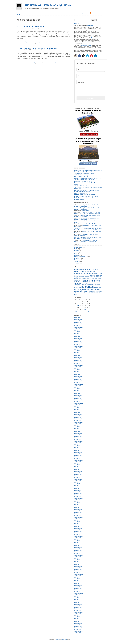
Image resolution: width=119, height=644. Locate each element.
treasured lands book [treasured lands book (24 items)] (89, 291)
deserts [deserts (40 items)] (91, 274)
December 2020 (78, 417)
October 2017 (78, 478)
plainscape (64, 640)
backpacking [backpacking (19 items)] (95, 269)
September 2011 (79, 593)
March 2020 (77, 432)
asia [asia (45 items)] (85, 269)
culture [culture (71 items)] (85, 273)
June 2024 (77, 351)
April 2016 (77, 506)
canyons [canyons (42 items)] (85, 271)
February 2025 (78, 338)
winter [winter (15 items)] (81, 293)
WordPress (57, 640)
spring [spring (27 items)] (92, 289)
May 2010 (77, 618)
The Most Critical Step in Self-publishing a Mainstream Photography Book (88, 238)
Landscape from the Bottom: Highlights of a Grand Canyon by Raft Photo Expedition (87, 191)
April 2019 (77, 449)
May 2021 (77, 409)
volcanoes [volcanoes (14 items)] (77, 293)
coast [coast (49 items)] (94, 271)
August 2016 (77, 500)
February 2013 (78, 566)
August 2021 (77, 405)
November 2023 (78, 362)
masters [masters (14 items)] (84, 278)
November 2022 (78, 381)
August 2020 (77, 424)
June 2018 (77, 465)
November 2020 (78, 419)
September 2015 (79, 517)
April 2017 (77, 487)
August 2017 (77, 481)
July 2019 (77, 444)
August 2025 (77, 329)
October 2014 (78, 535)
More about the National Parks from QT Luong (73, 13)
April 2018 (77, 468)
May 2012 (77, 580)
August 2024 (77, 348)
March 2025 (77, 337)
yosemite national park (60, 62)
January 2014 (78, 549)
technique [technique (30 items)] (97, 289)
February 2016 (78, 509)
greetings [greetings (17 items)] (83, 276)
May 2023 (77, 371)
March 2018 (77, 470)
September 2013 (79, 555)
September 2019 (79, 441)
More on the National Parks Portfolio (87, 224)
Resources (77, 260)
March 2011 (77, 603)
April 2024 (77, 354)
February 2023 (78, 376)
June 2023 (77, 370)
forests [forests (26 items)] (76, 276)
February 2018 (78, 471)
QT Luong (77, 237)
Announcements (47, 50)
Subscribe (91, 98)
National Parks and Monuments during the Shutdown (87, 178)
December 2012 (78, 569)
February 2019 (78, 452)
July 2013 (77, 558)
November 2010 (78, 609)
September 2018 (79, 460)
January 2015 (78, 530)
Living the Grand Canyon (81, 193)
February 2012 (78, 585)
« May (77, 311)
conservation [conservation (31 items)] (78, 274)
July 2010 (77, 615)
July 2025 (77, 330)
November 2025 (78, 324)
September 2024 (79, 346)
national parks (34, 62)
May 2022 (77, 390)
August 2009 (77, 633)
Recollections (78, 258)
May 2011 (77, 599)
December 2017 (78, 474)
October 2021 (78, 402)
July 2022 (77, 387)
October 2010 (78, 611)
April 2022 (77, 392)
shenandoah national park (49, 62)
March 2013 (77, 565)
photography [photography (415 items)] (87, 287)
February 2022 (78, 395)
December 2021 (78, 398)
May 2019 (77, 447)
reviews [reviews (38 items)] (84, 289)
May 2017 (77, 485)
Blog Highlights (50, 13)
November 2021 (78, 400)
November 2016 (78, 495)
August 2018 (77, 462)
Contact (76, 24)
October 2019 (78, 440)
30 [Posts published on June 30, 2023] (85, 309)
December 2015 (78, 512)
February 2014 (78, 547)
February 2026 (78, 319)
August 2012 (77, 576)
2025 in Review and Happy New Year (84, 175)
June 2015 (77, 522)
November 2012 (78, 571)
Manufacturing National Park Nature (83, 181)
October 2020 (78, 421)
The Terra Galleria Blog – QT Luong (48, 5)
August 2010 (77, 614)
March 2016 (77, 508)
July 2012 (77, 577)
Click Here (90, 25)
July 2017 (77, 482)
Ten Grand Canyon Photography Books (84, 173)
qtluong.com (80, 53)
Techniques (77, 262)
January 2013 (78, 568)
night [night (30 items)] (83, 284)
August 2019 (77, 443)
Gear (76, 254)
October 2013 (78, 554)
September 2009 (79, 631)
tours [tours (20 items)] (76, 291)
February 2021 (78, 414)
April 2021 (77, 411)
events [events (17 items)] (95, 274)
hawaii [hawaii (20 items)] (88, 276)
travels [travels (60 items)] (80, 291)
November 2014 (78, 533)
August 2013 (77, 557)
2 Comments (20, 43)
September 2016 (79, 498)
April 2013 (77, 563)
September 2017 (79, 479)
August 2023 (77, 367)
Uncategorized (78, 263)
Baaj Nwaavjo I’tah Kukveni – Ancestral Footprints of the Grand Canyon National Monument (88, 171)
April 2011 (77, 601)
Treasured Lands (96, 38)
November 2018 (78, 457)
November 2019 (78, 438)
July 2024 (77, 349)
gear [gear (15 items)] (80, 276)
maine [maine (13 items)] (80, 278)
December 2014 (78, 531)
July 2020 (77, 425)
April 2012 (77, 582)
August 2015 (77, 519)
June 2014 (77, 541)
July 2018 (77, 463)
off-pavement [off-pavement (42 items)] (90, 284)
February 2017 (78, 490)
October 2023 (78, 364)
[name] (91, 76)
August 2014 (77, 538)
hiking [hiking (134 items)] (93, 276)
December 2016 (78, 493)
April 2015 (77, 525)
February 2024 (78, 357)
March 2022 (77, 394)
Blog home (20, 13)
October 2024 (78, 345)
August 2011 (77, 595)
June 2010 (77, 617)
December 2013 (78, 550)
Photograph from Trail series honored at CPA (85, 195)
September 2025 (79, 327)
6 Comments (20, 63)
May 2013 (77, 561)
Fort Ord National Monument (31, 26)
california (21, 42)
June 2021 (77, 408)
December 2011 (78, 588)
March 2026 (77, 318)
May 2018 (77, 466)
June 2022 (77, 389)
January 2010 (78, 625)
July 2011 (77, 596)
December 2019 (78, 436)
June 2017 (77, 484)
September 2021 (79, 403)
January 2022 (78, 397)
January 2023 (78, 378)
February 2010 (78, 623)
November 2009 (78, 628)
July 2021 (77, 406)
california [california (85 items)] (78, 271)
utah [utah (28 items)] (96, 291)
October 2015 (78, 516)
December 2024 (78, 341)
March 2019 (77, 451)
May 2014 (77, 542)
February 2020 (78, 433)
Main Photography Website (34, 13)
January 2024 (78, 359)
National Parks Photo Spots (81, 257)
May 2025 (77, 334)
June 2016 (77, 503)
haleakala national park (25, 62)
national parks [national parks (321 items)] (92, 281)
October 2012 (78, 573)
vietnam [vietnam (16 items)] (100, 291)
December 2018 (78, 455)
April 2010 (77, 620)
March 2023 (77, 375)
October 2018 (78, 459)
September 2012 (79, 574)
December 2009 (78, 626)
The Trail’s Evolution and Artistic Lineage (84, 180)
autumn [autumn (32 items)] (89, 269)
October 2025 (78, 326)
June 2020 (77, 427)
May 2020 (77, 428)
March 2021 (77, 413)
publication (40, 62)
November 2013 (78, 552)
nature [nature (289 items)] (78, 284)
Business (77, 250)
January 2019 (78, 454)
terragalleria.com (95, 49)
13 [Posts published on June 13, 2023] (78, 305)
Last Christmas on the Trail (81, 177)
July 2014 (77, 539)
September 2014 (79, 536)
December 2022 (78, 379)
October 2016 (78, 497)
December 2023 (78, 360)
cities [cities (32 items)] (90, 271)
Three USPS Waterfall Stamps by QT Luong (37, 48)
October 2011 (78, 592)
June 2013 (77, 560)
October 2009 (78, 630)
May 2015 (77, 523)
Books (76, 249)
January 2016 (78, 511)
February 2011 (78, 604)
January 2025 (78, 340)
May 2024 (77, 353)
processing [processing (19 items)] (98, 287)
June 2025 (77, 332)
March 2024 (77, 356)
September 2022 (79, 384)
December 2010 (78, 607)
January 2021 (78, 416)
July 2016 (77, 501)
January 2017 (78, 492)
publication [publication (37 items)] (78, 289)
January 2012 (78, 587)
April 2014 (77, 544)
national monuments (32, 42)
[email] (91, 70)
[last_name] (91, 82)
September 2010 (79, 612)
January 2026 (78, 321)
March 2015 (77, 527)
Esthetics (77, 252)
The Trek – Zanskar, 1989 (81, 186)
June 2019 (77, 446)
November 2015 (78, 514)
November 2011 (78, 590)
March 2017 (77, 489)
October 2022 (78, 383)
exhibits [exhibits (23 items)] (100, 274)
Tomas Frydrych (78, 228)
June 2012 (77, 579)
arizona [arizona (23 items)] (81, 269)
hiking (26, 42)
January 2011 (78, 606)
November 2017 (78, 476)
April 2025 (77, 335)
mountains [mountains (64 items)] (90, 278)
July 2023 (77, 368)
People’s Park (85, 211)
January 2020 (78, 435)
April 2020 (77, 430)
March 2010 (77, 622)
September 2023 (79, 365)
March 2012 (77, 584)
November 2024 (78, 343)
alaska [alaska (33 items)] (76, 269)
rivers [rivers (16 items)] (89, 289)
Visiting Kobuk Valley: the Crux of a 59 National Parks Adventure (87, 209)
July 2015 (77, 520)
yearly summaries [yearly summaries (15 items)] (87, 293)
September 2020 (79, 422)
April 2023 (77, 373)
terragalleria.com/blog (86, 45)
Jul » (89, 311)
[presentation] (91, 90)
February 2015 (78, 528)
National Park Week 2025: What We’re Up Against (87, 196)
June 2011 (77, 598)
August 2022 (77, 386)
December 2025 (78, 322)
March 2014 (77, 546)
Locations (44, 28)
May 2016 (77, 504)
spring (39, 42)
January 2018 (78, 473)
